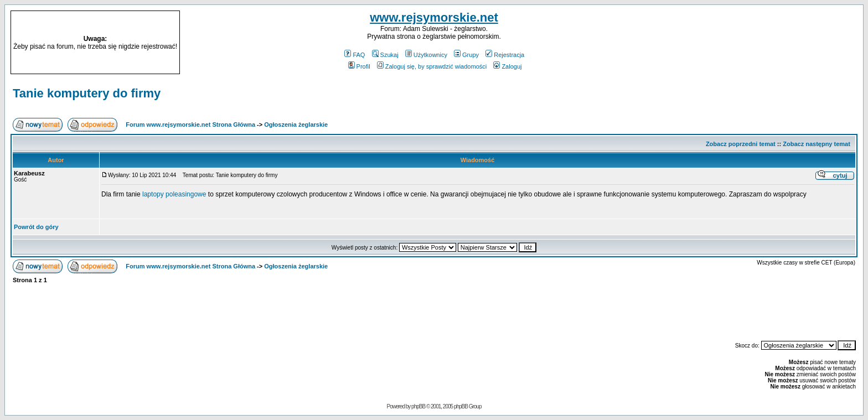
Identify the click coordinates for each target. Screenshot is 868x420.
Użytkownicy (426, 55)
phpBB (418, 406)
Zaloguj (507, 66)
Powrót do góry (36, 227)
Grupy (466, 55)
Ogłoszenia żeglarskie (296, 125)
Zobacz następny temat (817, 144)
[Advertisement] (753, 43)
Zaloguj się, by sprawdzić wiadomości (432, 66)
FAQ (355, 55)
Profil (359, 66)
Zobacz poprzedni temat (741, 144)
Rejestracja (505, 55)
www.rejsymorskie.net (434, 17)
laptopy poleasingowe (175, 194)
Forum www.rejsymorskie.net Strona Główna (190, 125)
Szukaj (385, 55)
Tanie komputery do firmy (87, 93)
